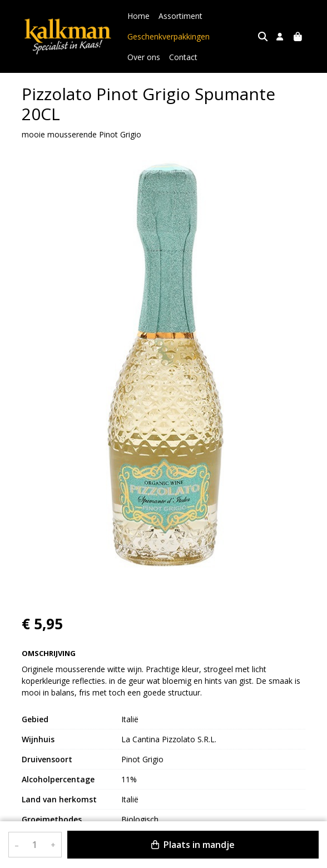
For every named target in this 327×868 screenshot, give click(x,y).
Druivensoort (47, 759)
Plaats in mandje (193, 845)
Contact (142, 57)
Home (138, 16)
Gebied (35, 719)
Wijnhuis (38, 739)
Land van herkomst (59, 799)
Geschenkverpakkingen (169, 36)
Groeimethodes (52, 819)
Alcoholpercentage (58, 779)
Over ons (235, 36)
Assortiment (180, 16)
